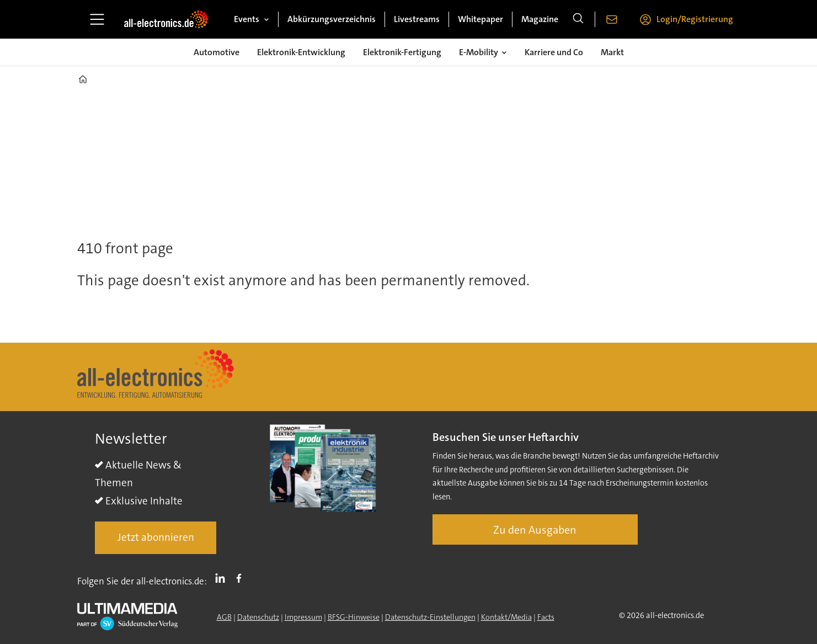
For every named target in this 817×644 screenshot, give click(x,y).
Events (247, 19)
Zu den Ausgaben (535, 530)
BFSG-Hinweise (354, 617)
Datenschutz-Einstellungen (430, 617)
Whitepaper (480, 19)
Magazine (540, 19)
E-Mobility (479, 52)
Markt (612, 52)
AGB (224, 617)
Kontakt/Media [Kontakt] (506, 617)
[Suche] (578, 19)
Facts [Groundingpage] (546, 617)
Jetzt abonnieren (156, 537)
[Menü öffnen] (97, 19)
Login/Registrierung (695, 19)
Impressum (303, 617)
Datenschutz (258, 617)
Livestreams (417, 19)
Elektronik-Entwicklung (301, 52)
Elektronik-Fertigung (402, 52)
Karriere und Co (554, 52)
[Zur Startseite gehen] (166, 19)
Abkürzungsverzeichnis (332, 19)
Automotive (217, 52)
